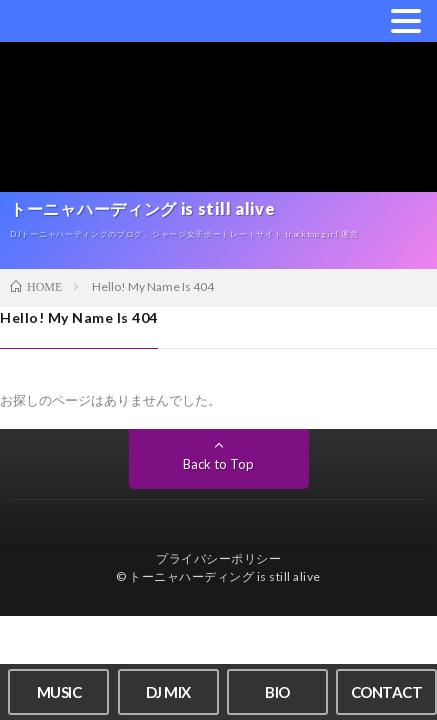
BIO (277, 692)
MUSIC (59, 692)
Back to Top (218, 464)
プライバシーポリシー (218, 558)
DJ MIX (168, 692)
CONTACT (387, 692)
